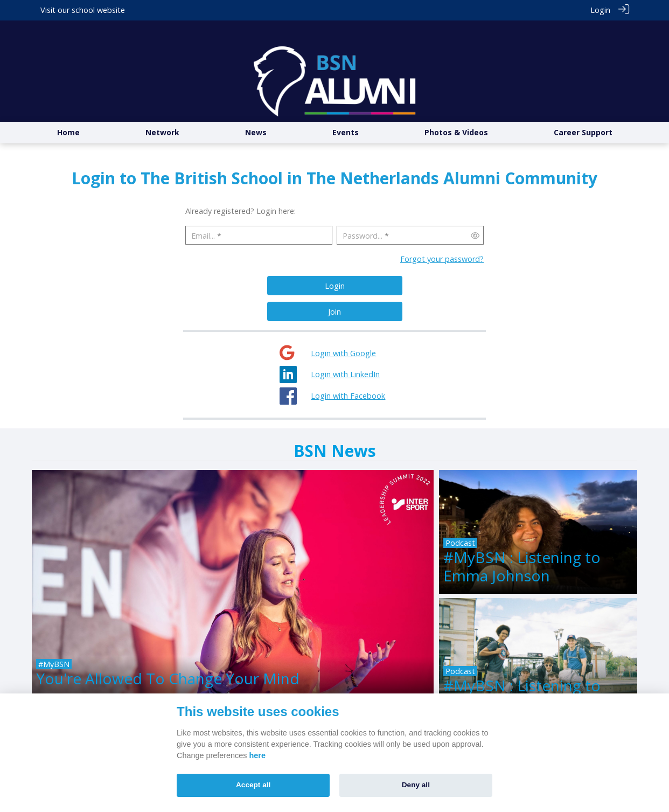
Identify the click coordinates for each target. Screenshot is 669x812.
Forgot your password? (442, 238)
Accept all (253, 785)
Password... (363, 215)
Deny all (416, 785)
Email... (203, 215)
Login (600, 10)
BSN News (335, 430)
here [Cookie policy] (257, 755)
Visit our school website (83, 10)
